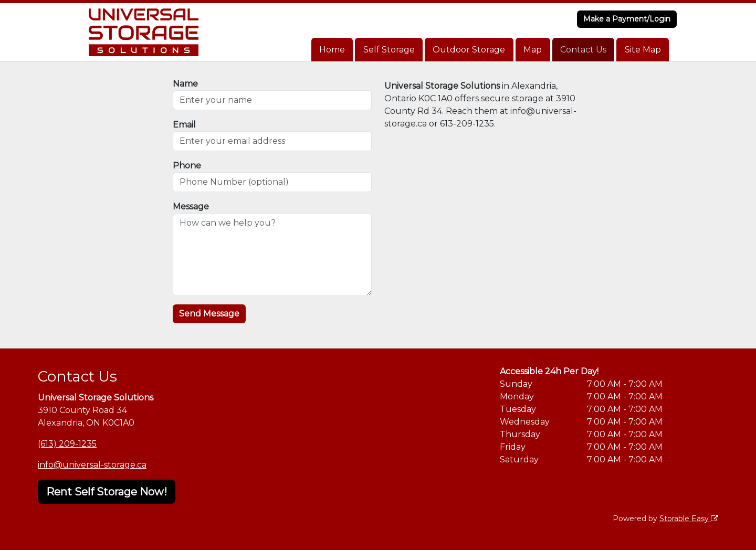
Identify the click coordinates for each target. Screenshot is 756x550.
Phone (187, 166)
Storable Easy (689, 519)
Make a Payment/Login (627, 19)
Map (533, 50)
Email (184, 125)
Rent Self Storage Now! (107, 492)
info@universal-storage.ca (92, 465)
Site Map (643, 50)
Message (191, 207)
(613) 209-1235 (67, 444)
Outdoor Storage (469, 50)
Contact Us (583, 50)
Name (185, 84)
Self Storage (389, 50)
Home (332, 50)
